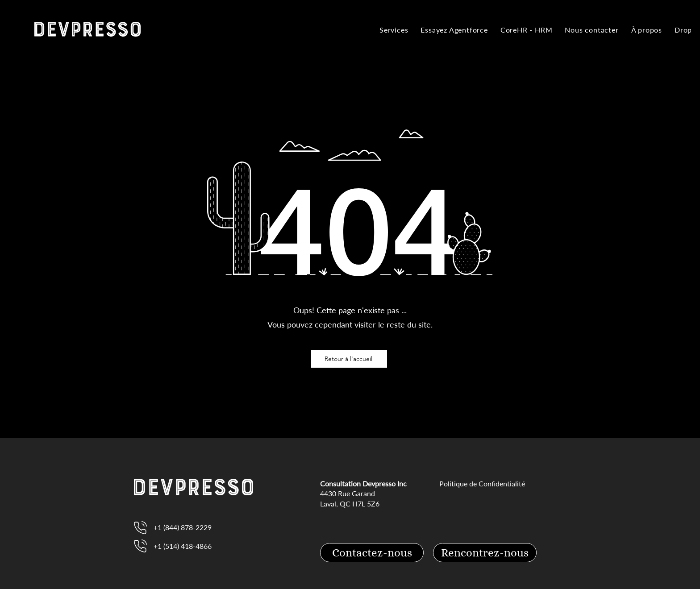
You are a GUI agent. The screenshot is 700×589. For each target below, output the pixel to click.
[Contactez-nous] (372, 553)
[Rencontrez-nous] (485, 553)
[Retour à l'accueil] (349, 359)
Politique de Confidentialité (482, 483)
